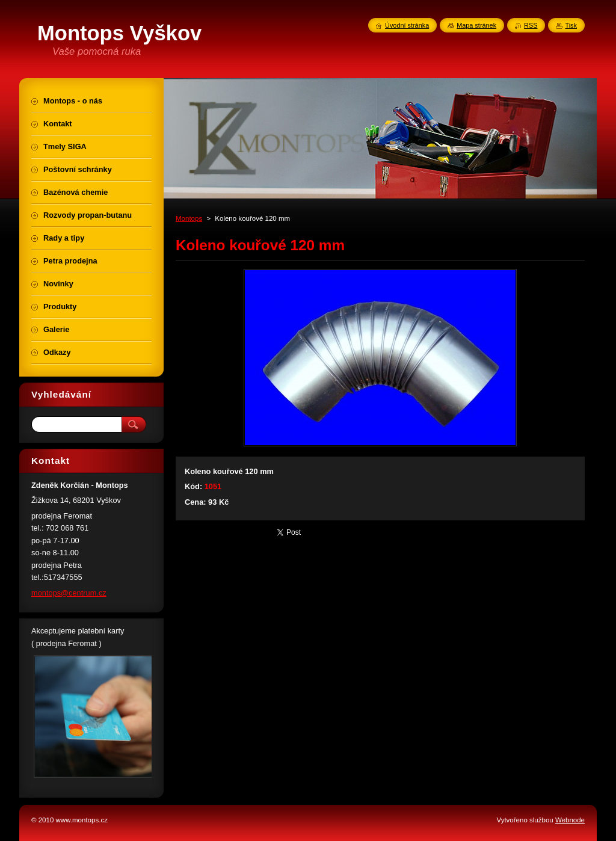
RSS (531, 25)
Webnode (570, 820)
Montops (189, 218)
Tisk (571, 25)
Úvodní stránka (407, 25)
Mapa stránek (476, 25)
